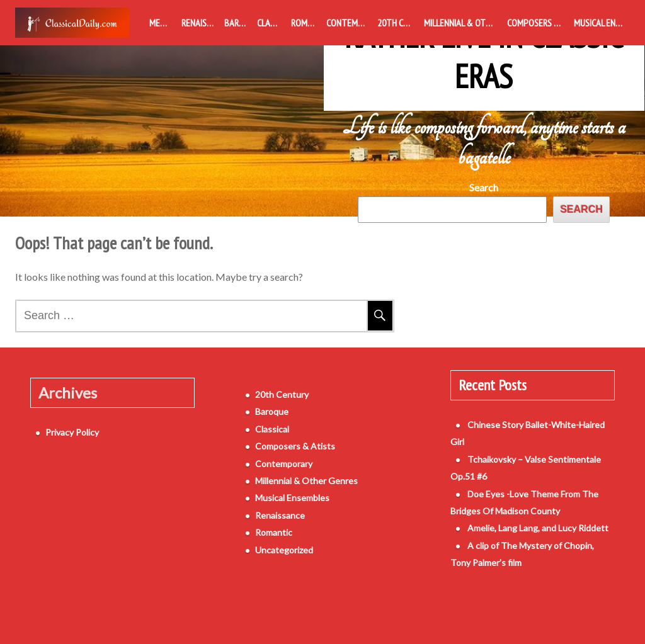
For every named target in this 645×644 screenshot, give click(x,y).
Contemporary (349, 23)
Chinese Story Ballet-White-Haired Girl (529, 428)
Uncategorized (269, 552)
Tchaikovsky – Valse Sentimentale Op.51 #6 (538, 445)
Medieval (163, 23)
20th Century (398, 23)
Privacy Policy (57, 428)
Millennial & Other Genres (463, 23)
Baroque (238, 23)
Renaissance (200, 23)
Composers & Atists (538, 23)
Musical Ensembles (602, 23)
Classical (271, 23)
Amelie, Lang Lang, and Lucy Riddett (523, 496)
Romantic (306, 23)
